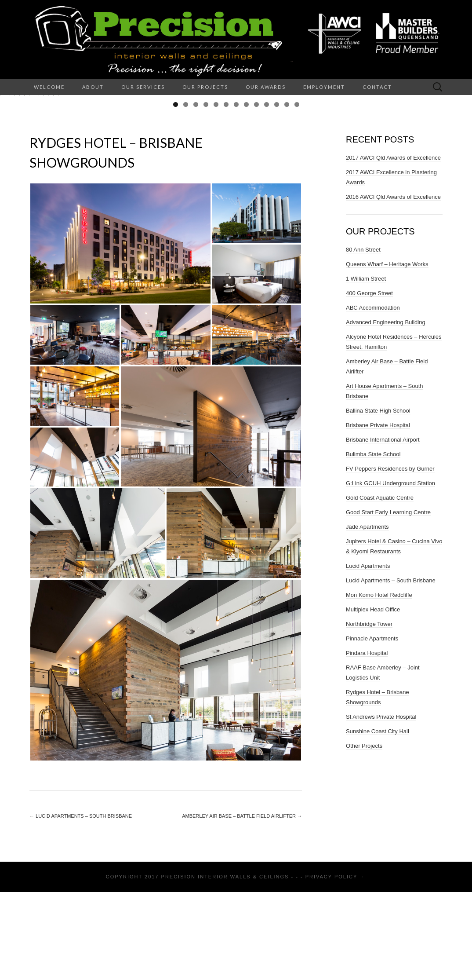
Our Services (143, 87)
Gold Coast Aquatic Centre (380, 586)
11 (277, 192)
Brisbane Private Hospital (378, 513)
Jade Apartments (367, 615)
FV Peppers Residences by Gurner (390, 557)
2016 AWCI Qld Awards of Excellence (393, 285)
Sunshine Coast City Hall (378, 819)
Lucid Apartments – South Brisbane (81, 904)
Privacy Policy (331, 965)
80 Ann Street (363, 338)
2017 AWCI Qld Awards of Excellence (393, 246)
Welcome (49, 87)
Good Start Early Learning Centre (388, 600)
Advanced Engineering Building (386, 410)
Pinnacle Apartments (372, 726)
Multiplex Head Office (373, 697)
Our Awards (266, 87)
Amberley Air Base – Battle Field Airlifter (242, 904)
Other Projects (364, 834)
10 (267, 192)
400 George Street (369, 381)
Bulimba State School (373, 542)
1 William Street (366, 367)
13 (297, 192)
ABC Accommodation (373, 396)
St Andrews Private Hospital (381, 805)
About (93, 87)
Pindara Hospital (367, 741)
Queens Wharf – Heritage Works (387, 352)
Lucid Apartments (368, 654)
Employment (324, 87)
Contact (377, 87)
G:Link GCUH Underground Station (390, 571)
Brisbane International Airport (383, 528)
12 (287, 192)
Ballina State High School (378, 499)
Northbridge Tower (369, 712)
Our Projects (205, 87)
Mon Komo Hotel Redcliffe (379, 683)
